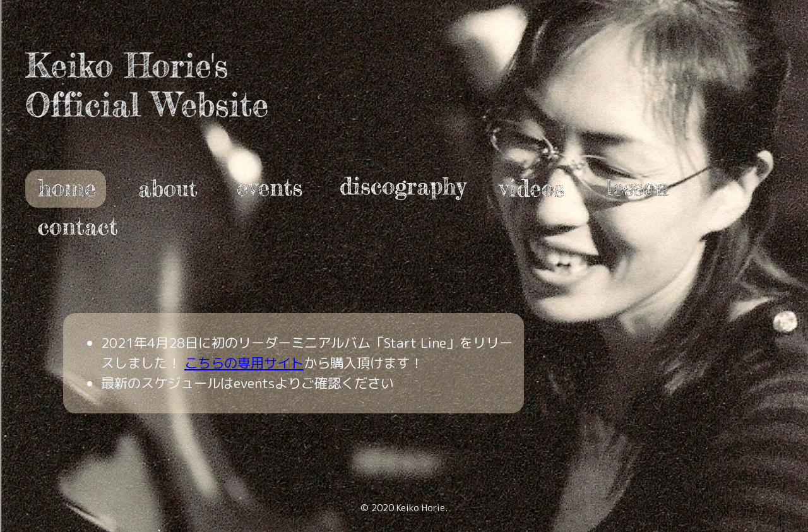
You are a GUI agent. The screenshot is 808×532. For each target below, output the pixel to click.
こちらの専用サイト (244, 363)
